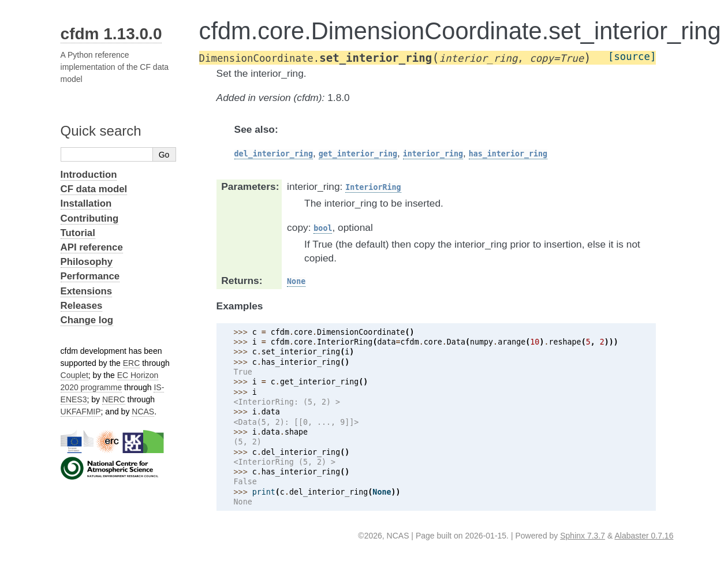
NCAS (143, 412)
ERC (132, 363)
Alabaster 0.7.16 (644, 536)
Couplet (74, 375)
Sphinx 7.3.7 (583, 536)
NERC (114, 399)
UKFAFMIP (81, 412)
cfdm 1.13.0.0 (111, 34)
